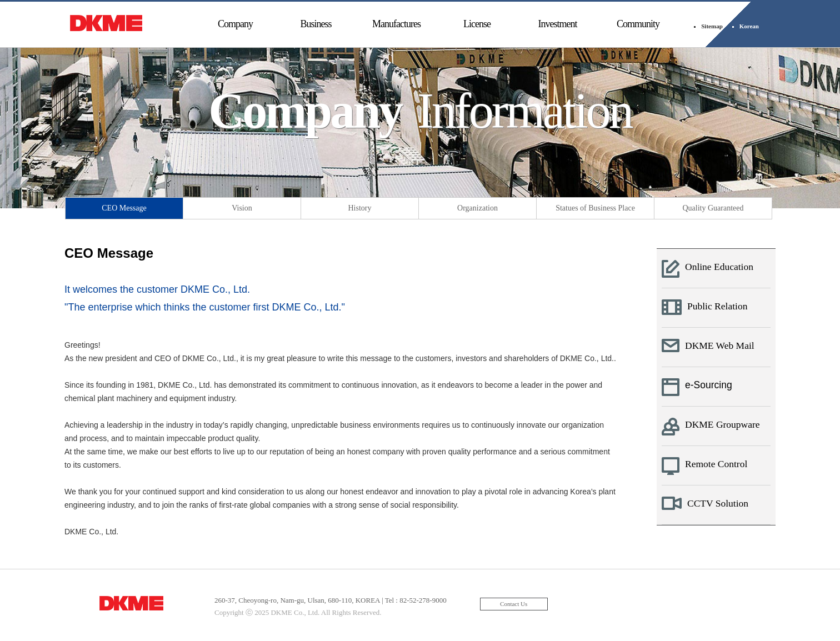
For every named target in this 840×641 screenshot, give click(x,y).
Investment (558, 24)
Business (316, 24)
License (477, 24)
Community (638, 24)
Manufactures (396, 24)
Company (235, 24)
